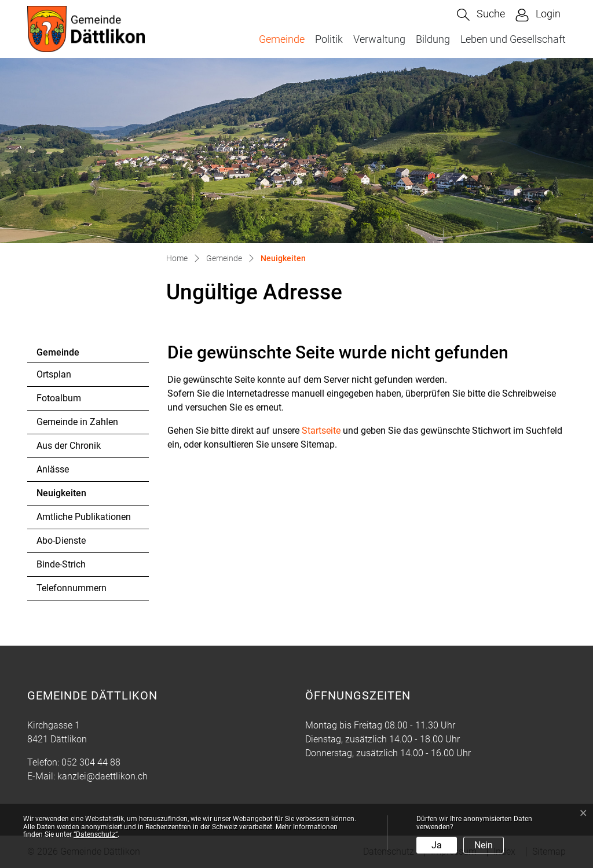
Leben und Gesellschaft (513, 39)
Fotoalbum (59, 398)
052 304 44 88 (91, 762)
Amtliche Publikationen (84, 517)
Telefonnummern (72, 588)
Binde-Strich (61, 564)
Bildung (433, 39)
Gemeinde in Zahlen (77, 422)
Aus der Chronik (69, 446)
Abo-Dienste (61, 541)
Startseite (321, 431)
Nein (484, 845)
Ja (437, 845)
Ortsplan (54, 374)
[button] (481, 15)
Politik (329, 39)
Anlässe (53, 469)
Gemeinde (282, 39)
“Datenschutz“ (96, 834)
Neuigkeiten (68, 496)
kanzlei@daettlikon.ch (103, 776)
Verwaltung (379, 39)
